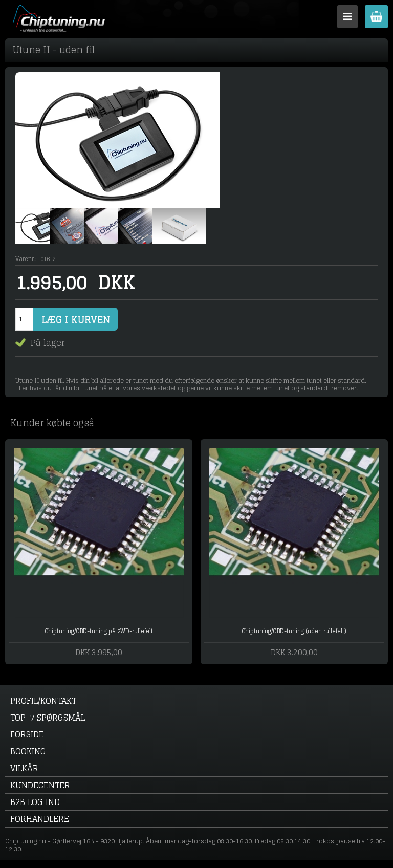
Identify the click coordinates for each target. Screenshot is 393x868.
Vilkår (24, 768)
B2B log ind (35, 802)
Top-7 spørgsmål (48, 718)
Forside (27, 734)
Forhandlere (40, 819)
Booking (28, 751)
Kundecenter (40, 785)
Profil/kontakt (43, 701)
